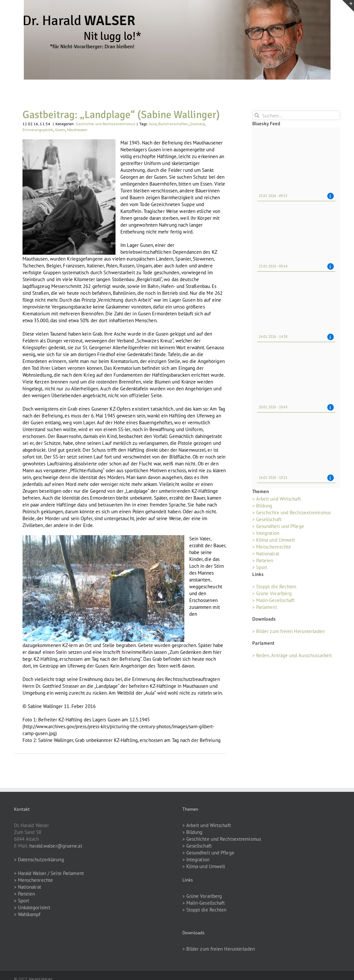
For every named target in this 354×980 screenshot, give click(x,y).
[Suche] (257, 115)
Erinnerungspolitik (38, 130)
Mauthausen (77, 130)
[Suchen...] (296, 115)
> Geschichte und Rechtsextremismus (292, 513)
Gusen (60, 130)
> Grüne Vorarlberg (272, 593)
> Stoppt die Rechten (274, 587)
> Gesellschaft (267, 519)
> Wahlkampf (27, 914)
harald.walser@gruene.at (56, 846)
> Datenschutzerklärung (39, 859)
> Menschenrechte (272, 547)
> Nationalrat (266, 554)
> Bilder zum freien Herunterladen (288, 631)
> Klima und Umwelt (274, 540)
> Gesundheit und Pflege (278, 526)
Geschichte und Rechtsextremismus (105, 124)
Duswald (198, 124)
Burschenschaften (173, 124)
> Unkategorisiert (32, 907)
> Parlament (265, 607)
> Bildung (262, 506)
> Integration (266, 533)
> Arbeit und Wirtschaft (277, 499)
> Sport (260, 567)
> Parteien (263, 560)
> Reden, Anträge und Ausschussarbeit (292, 655)
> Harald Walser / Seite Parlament (49, 873)
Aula (153, 124)
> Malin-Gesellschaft (274, 600)
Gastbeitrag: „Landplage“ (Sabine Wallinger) (121, 115)
